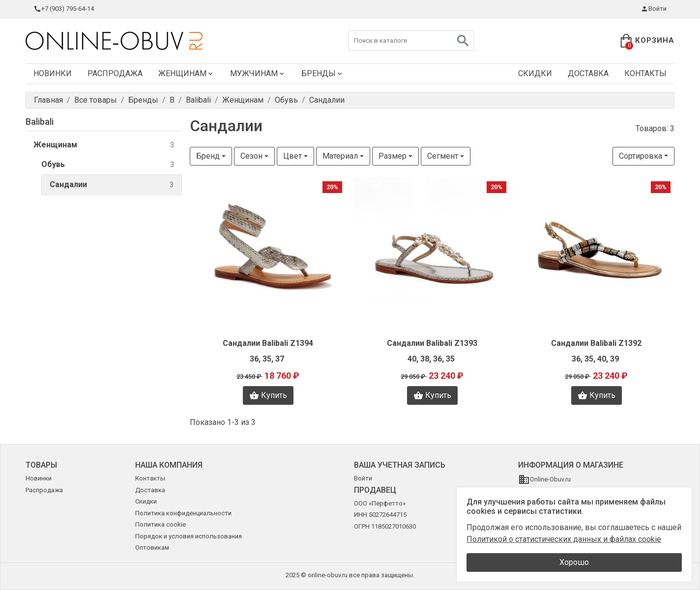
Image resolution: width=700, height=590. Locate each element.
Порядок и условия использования (189, 536)
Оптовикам (152, 548)
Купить (268, 395)
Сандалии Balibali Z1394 (268, 343)
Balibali (40, 122)
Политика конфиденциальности (183, 513)
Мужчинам (258, 73)
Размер (393, 156)
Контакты (645, 73)
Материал (340, 156)
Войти (654, 9)
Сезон (251, 156)
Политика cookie (160, 524)
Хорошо (574, 562)
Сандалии (112, 185)
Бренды (322, 73)
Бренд (208, 156)
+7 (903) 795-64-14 (64, 9)
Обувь (108, 165)
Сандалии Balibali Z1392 (596, 343)
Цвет (292, 156)
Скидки (535, 73)
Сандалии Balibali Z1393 (432, 343)
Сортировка (641, 156)
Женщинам (186, 73)
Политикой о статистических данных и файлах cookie (564, 539)
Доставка (588, 73)
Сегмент (443, 156)
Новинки (53, 73)
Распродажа (115, 73)
